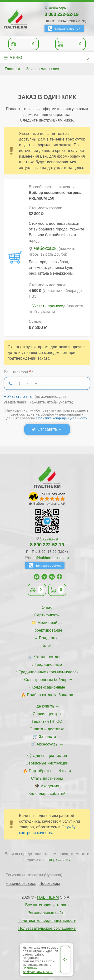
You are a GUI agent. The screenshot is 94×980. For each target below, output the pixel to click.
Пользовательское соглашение (47, 928)
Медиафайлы (50, 623)
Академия (50, 786)
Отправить (47, 429)
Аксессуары (48, 744)
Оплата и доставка (47, 729)
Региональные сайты (47, 913)
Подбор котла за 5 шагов (50, 695)
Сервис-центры (47, 714)
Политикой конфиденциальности (38, 970)
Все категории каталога (47, 905)
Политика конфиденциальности (47, 921)
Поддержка (49, 638)
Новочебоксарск (21, 884)
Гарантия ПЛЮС (47, 721)
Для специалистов (50, 756)
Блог (47, 645)
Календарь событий (47, 794)
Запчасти (48, 737)
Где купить (45, 706)
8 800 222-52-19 (62, 14)
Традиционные (48, 664)
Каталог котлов (48, 657)
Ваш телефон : (18, 372)
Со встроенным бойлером (48, 680)
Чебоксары (58, 8)
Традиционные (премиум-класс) (48, 672)
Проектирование (47, 630)
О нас (47, 607)
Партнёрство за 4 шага (50, 771)
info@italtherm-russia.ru (49, 558)
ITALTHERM (48, 897)
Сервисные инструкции (47, 763)
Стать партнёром (47, 778)
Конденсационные (48, 687)
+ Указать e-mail (19, 397)
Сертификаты (47, 615)
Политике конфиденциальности (62, 418)
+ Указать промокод (47, 306)
